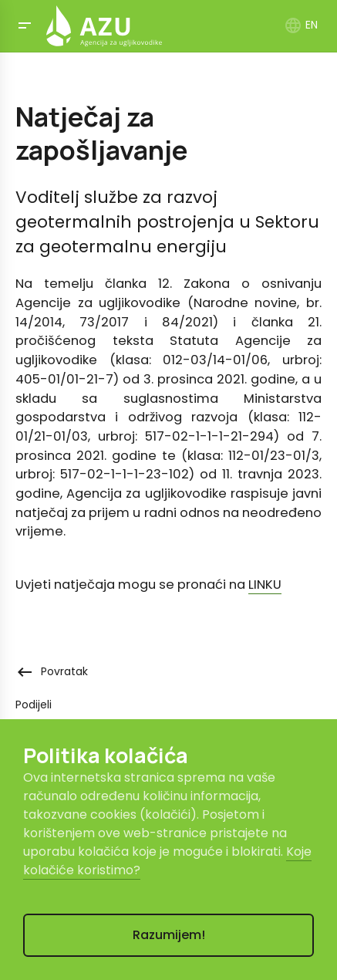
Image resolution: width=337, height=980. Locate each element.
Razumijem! (169, 935)
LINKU (265, 585)
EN (301, 25)
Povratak (52, 671)
